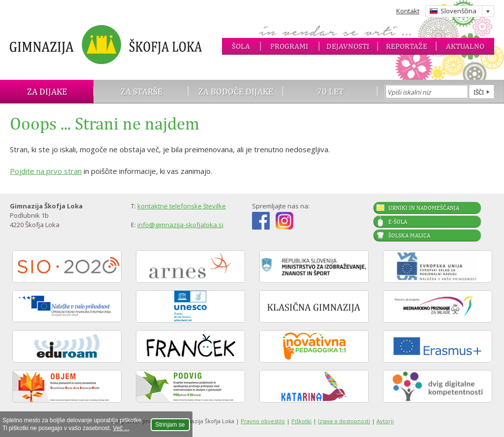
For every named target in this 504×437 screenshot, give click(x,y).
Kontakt (408, 11)
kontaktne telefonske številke (182, 206)
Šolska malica (409, 235)
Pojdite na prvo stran (46, 171)
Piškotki (301, 421)
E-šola (398, 222)
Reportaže (407, 46)
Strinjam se (170, 425)
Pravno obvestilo (263, 421)
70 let (331, 91)
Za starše (142, 91)
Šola (241, 46)
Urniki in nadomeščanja (424, 208)
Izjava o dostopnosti (344, 421)
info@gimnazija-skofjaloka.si (180, 225)
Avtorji (385, 421)
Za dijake (47, 91)
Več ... (121, 428)
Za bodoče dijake (236, 91)
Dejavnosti (348, 46)
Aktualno (465, 46)
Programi (289, 46)
